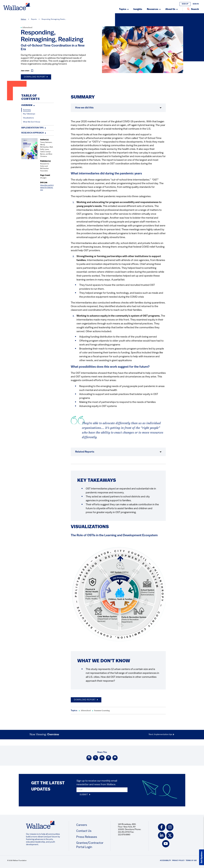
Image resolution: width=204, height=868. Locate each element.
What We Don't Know (32, 122)
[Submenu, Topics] (124, 9)
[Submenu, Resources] (154, 9)
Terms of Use (191, 861)
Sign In (196, 4)
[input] (102, 790)
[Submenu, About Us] (172, 9)
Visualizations (28, 118)
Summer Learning (102, 711)
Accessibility (165, 861)
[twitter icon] (170, 836)
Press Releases (87, 837)
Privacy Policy (178, 861)
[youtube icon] (166, 844)
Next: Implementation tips (162, 735)
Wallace (23, 19)
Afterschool (27, 28)
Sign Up (185, 4)
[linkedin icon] (162, 836)
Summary (27, 110)
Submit (85, 795)
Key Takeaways (29, 114)
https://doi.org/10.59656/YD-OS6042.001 (47, 188)
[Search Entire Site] (193, 9)
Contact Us (84, 831)
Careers (82, 825)
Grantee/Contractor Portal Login (90, 845)
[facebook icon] (162, 827)
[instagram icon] (170, 827)
